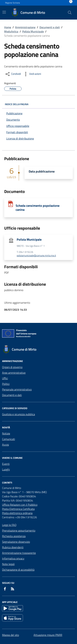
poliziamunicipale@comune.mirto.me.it (36, 256)
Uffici (5, 378)
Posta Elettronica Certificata (18, 509)
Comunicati (9, 439)
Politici (6, 384)
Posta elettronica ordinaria (17, 513)
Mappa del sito (11, 635)
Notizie (6, 433)
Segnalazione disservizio (16, 542)
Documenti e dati (50, 27)
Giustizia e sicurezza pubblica (19, 414)
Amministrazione (25, 27)
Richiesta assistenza (14, 536)
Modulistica (11, 31)
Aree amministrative (14, 373)
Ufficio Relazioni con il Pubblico (20, 505)
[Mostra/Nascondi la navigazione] (4, 12)
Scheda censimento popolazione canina (38, 208)
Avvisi (5, 445)
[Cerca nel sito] (70, 13)
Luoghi (6, 469)
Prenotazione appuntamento (19, 530)
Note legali (8, 564)
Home (8, 27)
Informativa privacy (13, 558)
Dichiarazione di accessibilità (18, 570)
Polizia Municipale (33, 31)
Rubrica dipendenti (13, 547)
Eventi (6, 464)
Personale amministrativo (17, 389)
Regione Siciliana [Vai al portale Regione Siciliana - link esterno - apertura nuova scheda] (13, 3)
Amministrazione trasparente (19, 553)
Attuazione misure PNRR (48, 635)
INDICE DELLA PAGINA (38, 104)
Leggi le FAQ (9, 525)
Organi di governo (12, 367)
